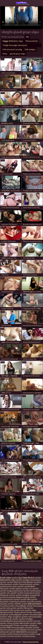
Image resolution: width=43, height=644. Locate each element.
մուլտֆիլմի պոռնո (24, 606)
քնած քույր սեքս (18, 54)
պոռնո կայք (6, 591)
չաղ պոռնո (26, 610)
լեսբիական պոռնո (21, 591)
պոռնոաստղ (6, 586)
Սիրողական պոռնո (9, 584)
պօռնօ (38, 578)
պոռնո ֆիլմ (13, 582)
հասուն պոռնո (34, 630)
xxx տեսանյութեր (21, 3)
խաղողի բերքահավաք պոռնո (21, 597)
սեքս (13, 580)
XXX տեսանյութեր (16, 628)
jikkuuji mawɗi (35, 604)
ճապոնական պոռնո (29, 584)
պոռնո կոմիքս (23, 580)
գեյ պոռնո (12, 608)
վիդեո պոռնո (22, 589)
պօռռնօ (37, 582)
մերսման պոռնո (8, 589)
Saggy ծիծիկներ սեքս (13, 41)
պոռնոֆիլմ (30, 586)
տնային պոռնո (32, 628)
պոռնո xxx (25, 599)
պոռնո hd (22, 608)
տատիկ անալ (28, 636)
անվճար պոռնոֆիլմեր (11, 615)
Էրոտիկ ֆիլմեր (26, 582)
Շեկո (5, 54)
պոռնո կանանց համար (29, 593)
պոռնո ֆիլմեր (20, 630)
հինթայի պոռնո (8, 595)
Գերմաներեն (32, 41)
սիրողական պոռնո (9, 619)
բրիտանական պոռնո (25, 634)
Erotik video (6, 578)
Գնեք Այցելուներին (31, 642)
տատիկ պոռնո (34, 602)
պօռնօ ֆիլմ (17, 578)
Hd (27, 37)
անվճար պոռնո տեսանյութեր (27, 617)
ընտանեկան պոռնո (23, 621)
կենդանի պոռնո (8, 632)
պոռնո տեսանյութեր (32, 615)
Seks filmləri (29, 578)
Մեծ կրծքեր (30, 49)
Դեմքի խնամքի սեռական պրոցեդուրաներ (15, 46)
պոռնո (33, 623)
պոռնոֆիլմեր (6, 621)
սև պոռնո (34, 589)
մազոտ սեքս (6, 617)
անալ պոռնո (13, 623)
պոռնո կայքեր (22, 595)
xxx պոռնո (24, 623)
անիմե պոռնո (21, 604)
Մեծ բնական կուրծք (12, 49)
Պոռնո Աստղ (20, 612)
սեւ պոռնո (12, 593)
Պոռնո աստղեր (34, 612)
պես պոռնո (18, 586)
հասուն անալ (7, 630)
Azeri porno (5, 580)
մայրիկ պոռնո (7, 604)
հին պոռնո (15, 610)
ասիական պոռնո (18, 602)
